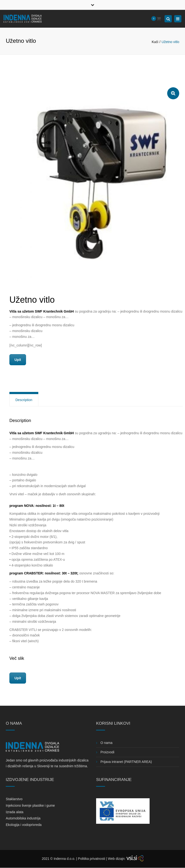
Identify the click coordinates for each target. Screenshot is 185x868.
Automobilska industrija (23, 818)
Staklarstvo (14, 799)
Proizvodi (107, 752)
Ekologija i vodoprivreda (24, 825)
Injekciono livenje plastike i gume (30, 805)
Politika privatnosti (92, 859)
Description (24, 400)
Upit (18, 360)
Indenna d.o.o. (65, 859)
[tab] (24, 400)
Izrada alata (15, 812)
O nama (106, 743)
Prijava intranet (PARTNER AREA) (126, 762)
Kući (155, 42)
